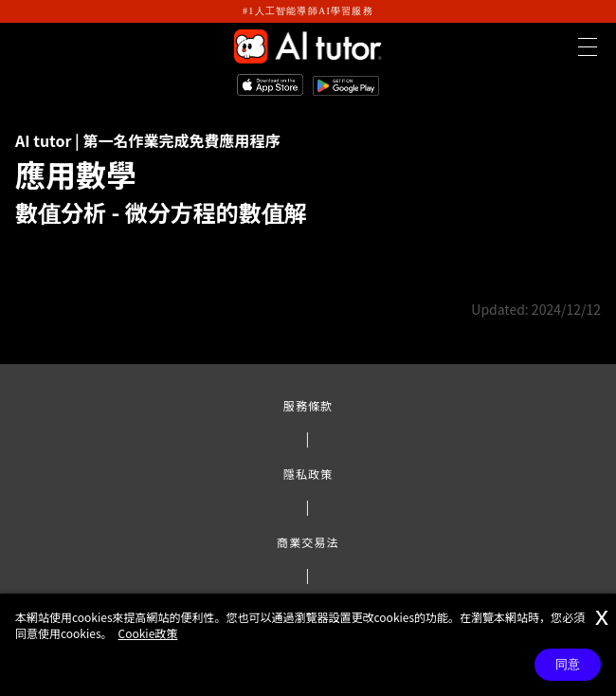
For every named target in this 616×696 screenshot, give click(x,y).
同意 (568, 664)
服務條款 (308, 405)
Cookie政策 (148, 633)
